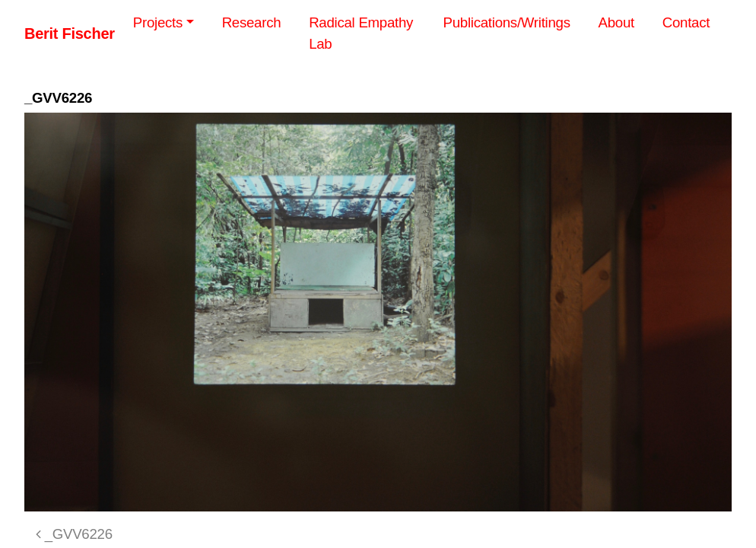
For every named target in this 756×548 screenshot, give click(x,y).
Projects (158, 22)
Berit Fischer (70, 33)
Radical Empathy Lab (361, 33)
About (616, 22)
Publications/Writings (507, 22)
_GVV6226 (74, 534)
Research (252, 22)
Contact (686, 22)
